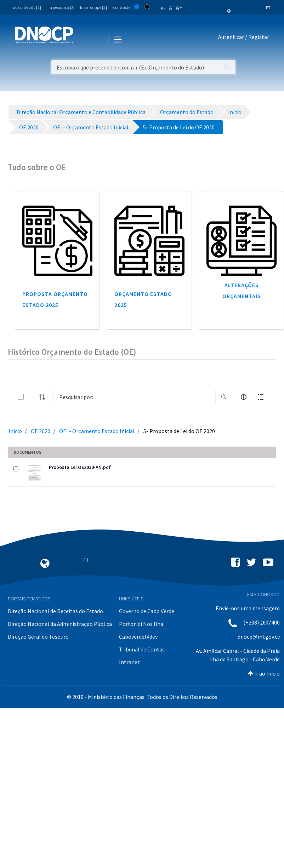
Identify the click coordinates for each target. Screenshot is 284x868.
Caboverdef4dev (138, 637)
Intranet (129, 662)
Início (15, 431)
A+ (179, 8)
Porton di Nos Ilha (141, 624)
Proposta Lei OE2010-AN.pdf (80, 467)
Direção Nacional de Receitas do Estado (55, 611)
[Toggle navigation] (83, 38)
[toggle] (32, 397)
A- (163, 8)
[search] (224, 397)
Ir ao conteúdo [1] (25, 7)
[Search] (134, 397)
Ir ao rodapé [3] (93, 7)
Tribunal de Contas (142, 649)
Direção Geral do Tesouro (38, 637)
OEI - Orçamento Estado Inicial (97, 431)
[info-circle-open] (244, 397)
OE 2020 (41, 431)
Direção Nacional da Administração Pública (60, 624)
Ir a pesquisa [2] (61, 7)
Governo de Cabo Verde (147, 611)
